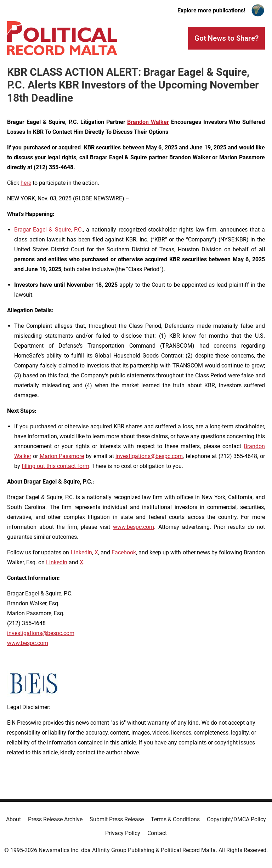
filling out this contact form (55, 466)
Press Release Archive (55, 819)
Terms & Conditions (175, 819)
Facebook (124, 552)
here (26, 183)
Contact (157, 833)
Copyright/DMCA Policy (236, 819)
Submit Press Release (117, 819)
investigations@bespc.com (149, 456)
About (13, 819)
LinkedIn (81, 552)
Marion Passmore (62, 456)
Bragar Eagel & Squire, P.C (48, 230)
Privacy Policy (123, 833)
